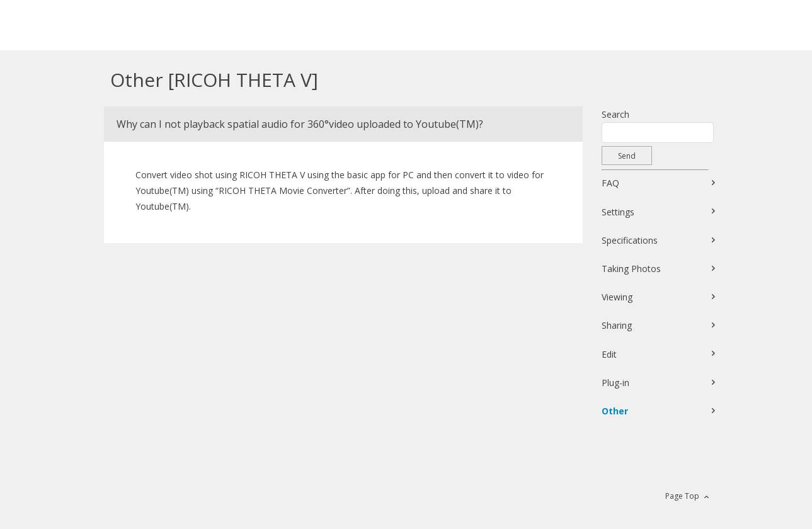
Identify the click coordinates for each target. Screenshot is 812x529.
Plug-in (615, 383)
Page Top (682, 496)
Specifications (630, 240)
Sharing (617, 325)
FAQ (610, 183)
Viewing (617, 297)
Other (615, 411)
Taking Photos (631, 269)
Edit (609, 354)
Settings (618, 212)
